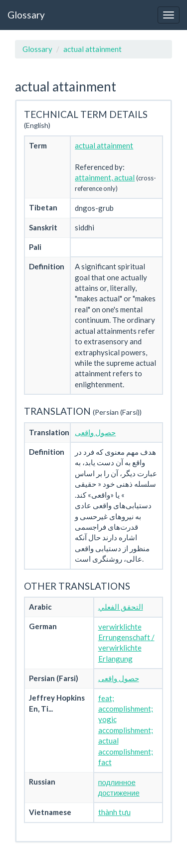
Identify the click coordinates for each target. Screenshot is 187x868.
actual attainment (93, 49)
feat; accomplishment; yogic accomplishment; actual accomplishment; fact (126, 730)
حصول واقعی (95, 432)
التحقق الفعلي (121, 607)
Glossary (26, 15)
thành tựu (114, 812)
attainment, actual (105, 177)
